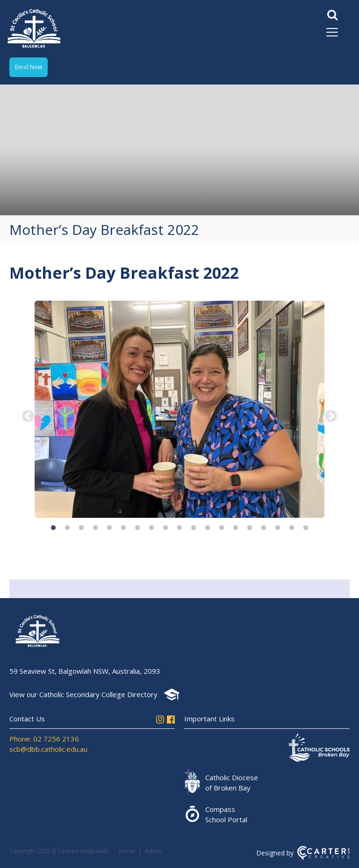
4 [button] (95, 528)
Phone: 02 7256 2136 (44, 739)
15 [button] (250, 528)
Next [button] (331, 416)
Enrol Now (29, 67)
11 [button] (194, 528)
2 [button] (67, 528)
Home (127, 851)
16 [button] (264, 528)
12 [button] (208, 528)
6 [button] (123, 528)
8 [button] (151, 528)
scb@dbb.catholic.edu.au (48, 749)
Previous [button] (28, 416)
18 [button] (292, 528)
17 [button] (278, 528)
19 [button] (306, 528)
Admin (154, 851)
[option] (179, 410)
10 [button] (179, 528)
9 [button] (165, 528)
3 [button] (81, 528)
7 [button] (137, 528)
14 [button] (236, 528)
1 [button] (53, 528)
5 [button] (109, 528)
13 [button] (222, 528)
